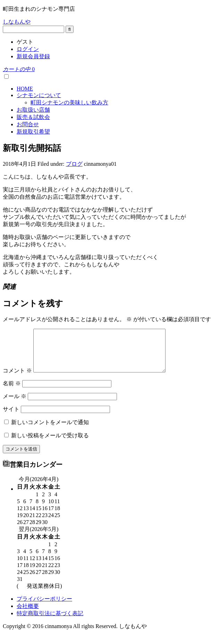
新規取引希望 (33, 132)
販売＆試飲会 (33, 117)
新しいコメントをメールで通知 (50, 431)
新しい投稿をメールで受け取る (50, 444)
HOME (25, 89)
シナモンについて (39, 95)
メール (15, 405)
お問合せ (28, 124)
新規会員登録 (33, 56)
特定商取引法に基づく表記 (50, 622)
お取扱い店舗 (33, 110)
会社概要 (28, 614)
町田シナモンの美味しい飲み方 (69, 102)
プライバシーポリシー (44, 607)
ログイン (28, 49)
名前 (12, 392)
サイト (11, 417)
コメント (17, 379)
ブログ (74, 164)
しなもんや (17, 22)
